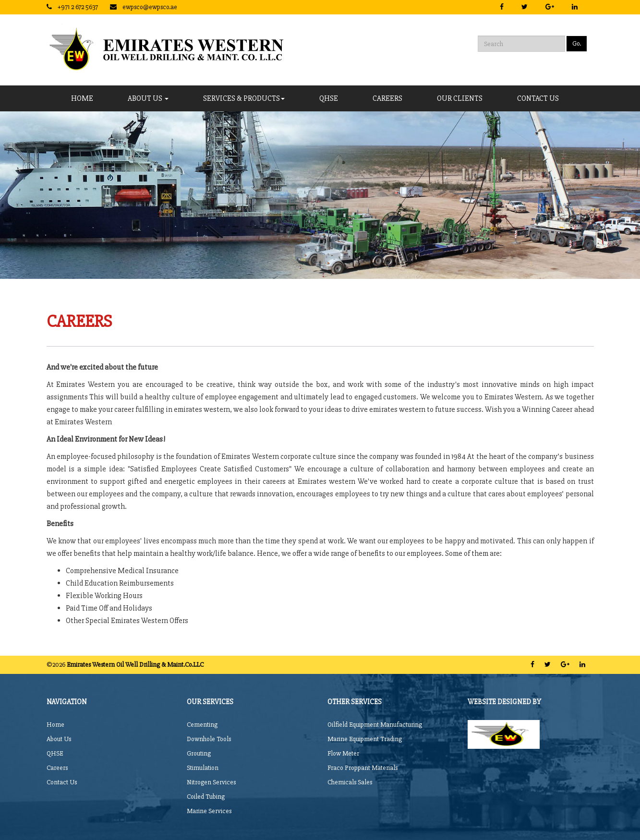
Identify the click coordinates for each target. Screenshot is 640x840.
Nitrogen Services (211, 782)
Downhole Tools (209, 739)
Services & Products (244, 98)
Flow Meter (343, 753)
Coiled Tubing (206, 797)
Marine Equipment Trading (365, 739)
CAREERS (387, 98)
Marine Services (209, 811)
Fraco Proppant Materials (362, 768)
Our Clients (460, 98)
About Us (148, 98)
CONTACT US (538, 98)
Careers (57, 768)
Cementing (202, 725)
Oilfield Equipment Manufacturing (375, 725)
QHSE (329, 98)
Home (82, 98)
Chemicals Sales (350, 782)
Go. (577, 43)
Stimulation (203, 768)
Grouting (199, 753)
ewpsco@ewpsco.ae (150, 7)
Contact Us (62, 782)
